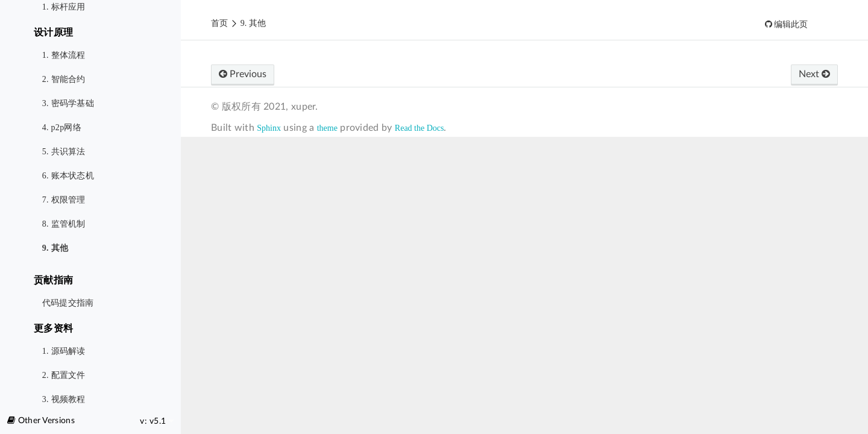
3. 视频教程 (64, 399)
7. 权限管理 (64, 200)
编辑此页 (790, 24)
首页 (219, 23)
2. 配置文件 (64, 375)
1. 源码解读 (64, 351)
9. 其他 (55, 248)
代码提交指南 (68, 303)
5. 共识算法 (64, 152)
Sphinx (269, 128)
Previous (243, 74)
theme (327, 128)
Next (814, 74)
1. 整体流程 (64, 55)
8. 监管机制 (64, 224)
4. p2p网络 (62, 127)
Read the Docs (420, 128)
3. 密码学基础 (68, 103)
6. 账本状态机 (68, 176)
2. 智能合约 (64, 79)
